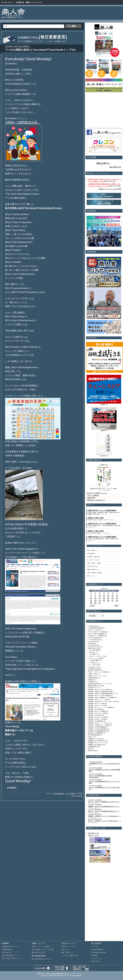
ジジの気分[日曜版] (93, 660)
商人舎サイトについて (78, 974)
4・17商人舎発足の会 (94, 640)
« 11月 (92, 605)
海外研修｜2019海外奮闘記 (96, 733)
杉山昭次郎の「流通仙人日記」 (94, 557)
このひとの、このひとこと (96, 656)
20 (112, 598)
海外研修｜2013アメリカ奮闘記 (97, 711)
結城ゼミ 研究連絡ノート (92, 550)
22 (91, 600)
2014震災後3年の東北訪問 (95, 628)
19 (108, 598)
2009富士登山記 (93, 626)
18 (104, 598)
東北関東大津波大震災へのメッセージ (99, 684)
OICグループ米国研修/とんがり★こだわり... (107, 802)
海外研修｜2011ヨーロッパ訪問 (97, 705)
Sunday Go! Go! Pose (94, 647)
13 (112, 596)
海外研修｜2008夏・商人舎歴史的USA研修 (100, 692)
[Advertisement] (113, 15)
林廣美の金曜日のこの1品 (95, 686)
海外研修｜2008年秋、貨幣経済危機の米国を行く (102, 694)
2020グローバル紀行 (94, 630)
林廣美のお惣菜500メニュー (93, 569)
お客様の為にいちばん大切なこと (96, 500)
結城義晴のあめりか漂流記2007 (97, 741)
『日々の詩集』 (92, 654)
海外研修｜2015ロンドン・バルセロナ (99, 723)
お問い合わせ (96, 961)
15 (91, 598)
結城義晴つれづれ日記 (94, 739)
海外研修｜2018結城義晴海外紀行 (98, 731)
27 (112, 600)
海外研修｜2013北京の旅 (95, 715)
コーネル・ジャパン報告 (95, 658)
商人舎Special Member (99, 952)
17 (100, 598)
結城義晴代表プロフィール (11, 947)
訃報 (89, 749)
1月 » (116, 605)
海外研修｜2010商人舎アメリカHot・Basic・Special (102, 701)
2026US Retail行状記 (94, 638)
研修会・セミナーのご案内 (41, 947)
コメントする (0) (77, 796)
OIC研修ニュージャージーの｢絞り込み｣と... (107, 816)
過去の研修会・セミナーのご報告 (43, 950)
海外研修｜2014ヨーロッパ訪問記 (98, 717)
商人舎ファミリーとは (69, 947)
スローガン (95, 947)
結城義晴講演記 (92, 747)
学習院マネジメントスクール (96, 676)
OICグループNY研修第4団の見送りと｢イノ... (107, 806)
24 (100, 600)
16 (95, 598)
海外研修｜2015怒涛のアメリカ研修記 (99, 725)
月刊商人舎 (20, 2)
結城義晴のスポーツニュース (96, 743)
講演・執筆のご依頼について (11, 958)
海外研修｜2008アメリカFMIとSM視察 (99, 690)
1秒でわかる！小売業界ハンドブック (97, 493)
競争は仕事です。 (104, 163)
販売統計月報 (92, 751)
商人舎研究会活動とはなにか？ (42, 959)
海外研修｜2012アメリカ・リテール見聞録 (100, 707)
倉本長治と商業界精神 (94, 670)
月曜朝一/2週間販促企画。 (23, 122)
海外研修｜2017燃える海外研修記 (98, 729)
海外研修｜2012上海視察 (95, 709)
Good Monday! (59, 794)
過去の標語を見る (115, 167)
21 (117, 598)
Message (91, 643)
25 (104, 600)
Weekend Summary (93, 649)
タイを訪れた (92, 662)
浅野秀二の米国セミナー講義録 (94, 563)
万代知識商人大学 (93, 668)
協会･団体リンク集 (93, 833)
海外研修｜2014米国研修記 (96, 721)
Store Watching (92, 645)
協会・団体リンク (67, 952)
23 (95, 600)
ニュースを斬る (70, 794)
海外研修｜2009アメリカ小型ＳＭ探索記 (99, 696)
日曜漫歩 (91, 680)
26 (108, 600)
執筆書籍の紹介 (7, 950)
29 (91, 603)
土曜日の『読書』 (93, 674)
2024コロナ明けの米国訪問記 (96, 634)
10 (100, 596)
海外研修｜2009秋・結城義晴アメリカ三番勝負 (101, 697)
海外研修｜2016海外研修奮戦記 (97, 727)
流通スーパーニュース (34, 2)
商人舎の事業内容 (97, 950)
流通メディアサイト (94, 835)
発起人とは (65, 950)
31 (100, 603)
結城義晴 (91, 806)
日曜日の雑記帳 (92, 678)
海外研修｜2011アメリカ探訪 (96, 703)
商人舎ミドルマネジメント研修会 (97, 672)
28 (117, 600)
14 (117, 596)
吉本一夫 (91, 802)
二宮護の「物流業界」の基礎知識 (94, 573)
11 (104, 596)
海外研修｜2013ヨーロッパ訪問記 (98, 713)
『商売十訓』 (92, 652)
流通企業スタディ (93, 688)
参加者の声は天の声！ (39, 952)
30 (95, 603)
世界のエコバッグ (91, 576)
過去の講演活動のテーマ (10, 955)
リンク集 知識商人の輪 (70, 955)
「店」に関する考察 (94, 650)
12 (108, 596)
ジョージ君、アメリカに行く (93, 560)
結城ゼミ (91, 737)
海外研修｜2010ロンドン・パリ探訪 (98, 699)
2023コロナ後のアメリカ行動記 (97, 632)
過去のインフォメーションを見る (110, 189)
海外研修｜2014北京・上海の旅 (97, 719)
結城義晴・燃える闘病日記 (96, 745)
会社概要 (94, 955)
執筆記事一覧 (6, 952)
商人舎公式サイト (8, 2)
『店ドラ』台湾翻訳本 (93, 495)
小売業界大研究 (91, 498)
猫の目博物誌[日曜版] (94, 735)
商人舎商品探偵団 (91, 554)
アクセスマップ (97, 958)
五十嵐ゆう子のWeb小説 (92, 566)
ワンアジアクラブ (93, 666)
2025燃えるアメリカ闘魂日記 (96, 636)
